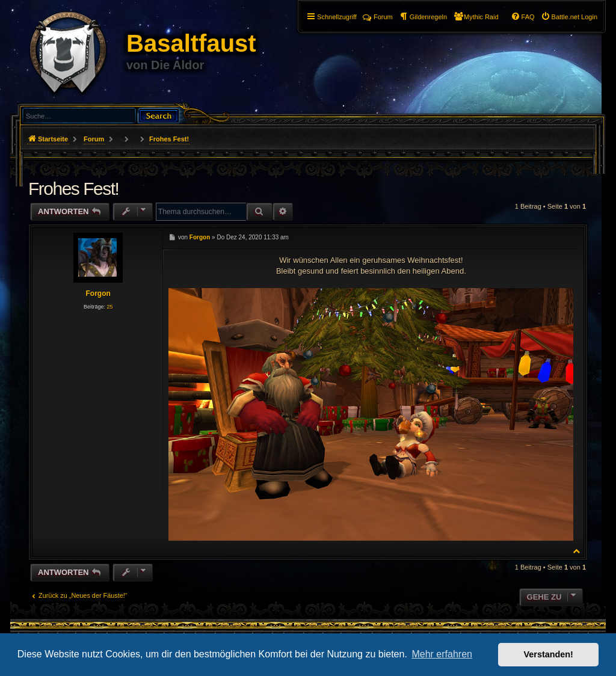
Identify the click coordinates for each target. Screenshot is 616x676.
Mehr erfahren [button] (442, 654)
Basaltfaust (191, 43)
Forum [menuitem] (378, 17)
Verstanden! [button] (549, 654)
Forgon (98, 293)
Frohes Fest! (169, 139)
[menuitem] (569, 17)
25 (109, 307)
